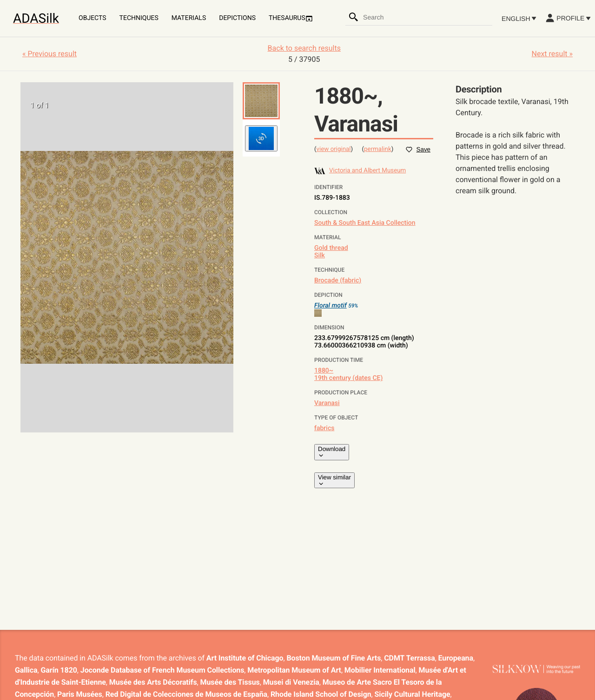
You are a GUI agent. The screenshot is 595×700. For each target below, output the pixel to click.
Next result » (552, 54)
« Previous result (50, 54)
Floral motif (331, 306)
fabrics (324, 428)
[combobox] (427, 17)
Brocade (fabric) (338, 281)
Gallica (26, 670)
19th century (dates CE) (348, 378)
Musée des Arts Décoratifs (153, 682)
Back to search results (304, 48)
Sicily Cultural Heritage (413, 694)
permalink (378, 149)
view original (334, 149)
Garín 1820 (59, 670)
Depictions (237, 18)
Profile (568, 18)
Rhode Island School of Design (321, 694)
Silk (320, 255)
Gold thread (331, 248)
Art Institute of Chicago (245, 658)
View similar (334, 480)
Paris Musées (80, 694)
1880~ (324, 371)
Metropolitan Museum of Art (294, 670)
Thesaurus (291, 18)
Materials (189, 18)
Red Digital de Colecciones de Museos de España (186, 694)
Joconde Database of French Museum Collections (162, 670)
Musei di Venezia (291, 682)
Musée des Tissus (230, 682)
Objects (93, 18)
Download (332, 452)
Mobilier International (380, 670)
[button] (261, 101)
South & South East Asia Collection (365, 223)
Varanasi (327, 403)
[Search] (354, 17)
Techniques (139, 18)
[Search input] (427, 17)
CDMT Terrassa (409, 658)
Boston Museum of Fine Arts (334, 658)
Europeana (456, 658)
